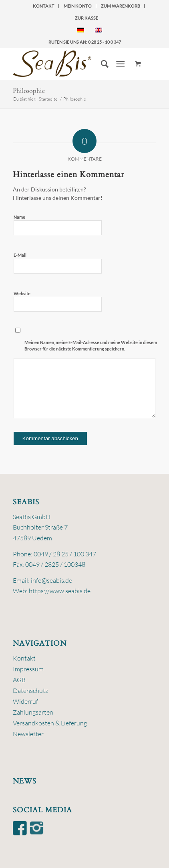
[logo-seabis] (70, 64)
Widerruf (25, 701)
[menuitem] (44, 6)
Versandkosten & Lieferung (50, 723)
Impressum (28, 669)
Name (19, 217)
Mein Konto (78, 6)
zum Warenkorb (121, 6)
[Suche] (101, 64)
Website (22, 293)
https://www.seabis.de (60, 591)
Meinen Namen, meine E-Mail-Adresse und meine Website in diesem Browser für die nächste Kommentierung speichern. (91, 346)
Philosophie (29, 91)
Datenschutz (30, 691)
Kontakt (44, 6)
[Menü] (121, 64)
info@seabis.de (51, 580)
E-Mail (20, 255)
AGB (19, 680)
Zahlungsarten (33, 712)
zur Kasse (87, 18)
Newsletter (28, 734)
